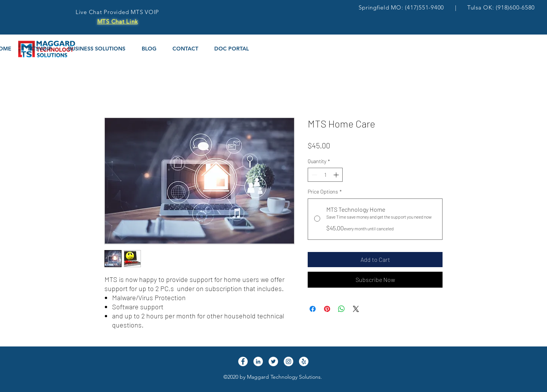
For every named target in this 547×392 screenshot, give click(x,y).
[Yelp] (304, 361)
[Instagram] (289, 361)
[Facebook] (243, 361)
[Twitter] (273, 361)
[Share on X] (356, 309)
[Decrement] (314, 175)
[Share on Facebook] (313, 309)
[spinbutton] (325, 175)
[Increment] (337, 175)
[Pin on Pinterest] (327, 309)
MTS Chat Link (118, 21)
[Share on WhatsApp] (341, 309)
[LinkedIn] (258, 361)
